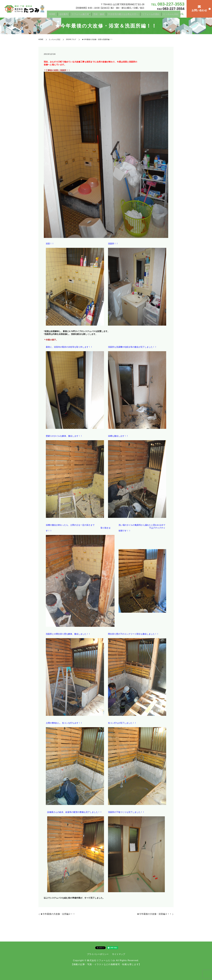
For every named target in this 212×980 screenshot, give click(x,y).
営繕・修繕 (105, 14)
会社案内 (71, 14)
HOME (61, 14)
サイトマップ (119, 954)
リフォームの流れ (153, 14)
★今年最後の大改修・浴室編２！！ (154, 914)
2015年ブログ (71, 39)
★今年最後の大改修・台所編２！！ (58, 914)
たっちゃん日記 (172, 14)
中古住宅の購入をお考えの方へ (127, 14)
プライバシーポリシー (98, 954)
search (182, 14)
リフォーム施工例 (86, 14)
